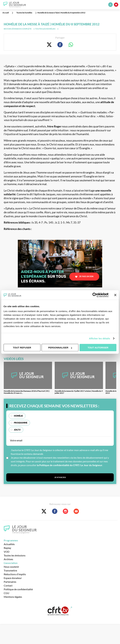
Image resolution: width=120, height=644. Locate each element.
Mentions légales (13, 597)
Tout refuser (22, 348)
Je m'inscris (60, 477)
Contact (8, 585)
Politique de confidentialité (18, 589)
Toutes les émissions (15, 555)
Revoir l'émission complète (18, 29)
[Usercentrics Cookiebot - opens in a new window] (95, 295)
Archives (8, 559)
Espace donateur (13, 578)
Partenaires (10, 582)
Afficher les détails (99, 338)
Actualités (9, 544)
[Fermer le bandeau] (115, 295)
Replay (7, 548)
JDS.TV (17, 430)
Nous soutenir (11, 567)
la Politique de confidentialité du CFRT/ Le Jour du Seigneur (70, 465)
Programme (21, 423)
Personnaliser (60, 348)
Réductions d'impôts (15, 574)
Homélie (18, 416)
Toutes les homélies (45, 29)
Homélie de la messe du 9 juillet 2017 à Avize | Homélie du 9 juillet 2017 (79, 392)
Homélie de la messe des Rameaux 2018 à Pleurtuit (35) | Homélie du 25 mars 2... (27, 392)
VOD (7, 552)
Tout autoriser (98, 348)
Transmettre (10, 570)
